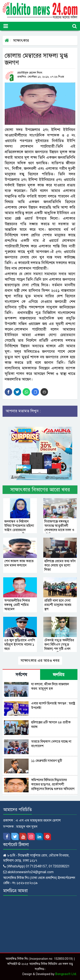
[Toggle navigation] (6, 26)
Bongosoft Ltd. (66, 974)
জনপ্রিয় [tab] (59, 675)
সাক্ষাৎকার (21, 41)
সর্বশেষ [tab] (21, 675)
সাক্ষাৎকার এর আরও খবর (40, 661)
